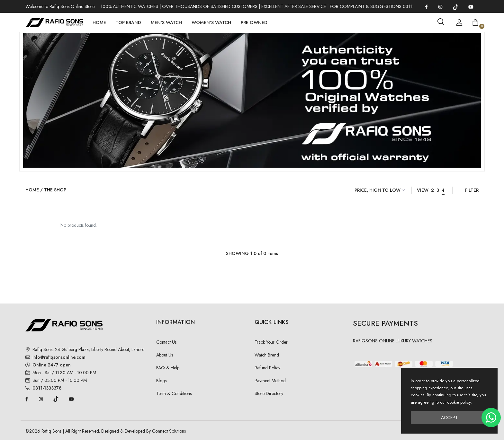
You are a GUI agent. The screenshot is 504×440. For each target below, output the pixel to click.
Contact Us (166, 342)
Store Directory (269, 393)
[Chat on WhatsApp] (491, 418)
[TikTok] (455, 6)
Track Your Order (271, 342)
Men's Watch (166, 22)
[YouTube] (471, 6)
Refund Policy (267, 368)
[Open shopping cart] (475, 22)
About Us (165, 355)
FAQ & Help (168, 368)
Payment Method (270, 381)
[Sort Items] (380, 190)
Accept (449, 418)
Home (99, 22)
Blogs (161, 381)
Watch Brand (267, 355)
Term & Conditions (174, 393)
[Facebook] (426, 6)
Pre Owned (254, 22)
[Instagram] (440, 6)
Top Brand (128, 22)
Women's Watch (211, 22)
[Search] (441, 22)
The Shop (55, 190)
